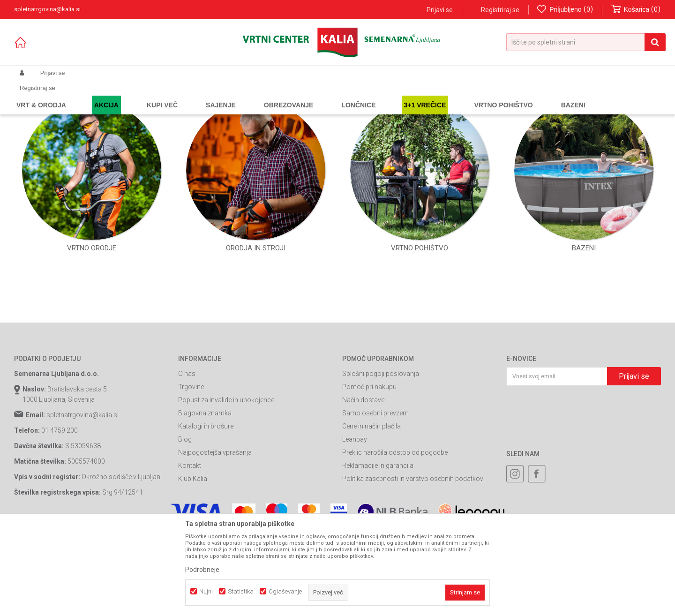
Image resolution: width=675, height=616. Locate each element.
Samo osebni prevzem (375, 498)
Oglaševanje (285, 591)
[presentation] (577, 496)
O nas (187, 458)
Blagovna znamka (205, 498)
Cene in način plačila (371, 511)
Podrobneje (202, 570)
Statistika (241, 591)
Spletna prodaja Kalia (41, 95)
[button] (586, 42)
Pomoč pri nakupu (369, 472)
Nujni (206, 591)
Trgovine (191, 472)
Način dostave (363, 485)
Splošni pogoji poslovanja (381, 458)
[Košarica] (636, 10)
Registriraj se (500, 10)
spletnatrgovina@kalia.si (82, 500)
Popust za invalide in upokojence (226, 485)
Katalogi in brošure (206, 511)
